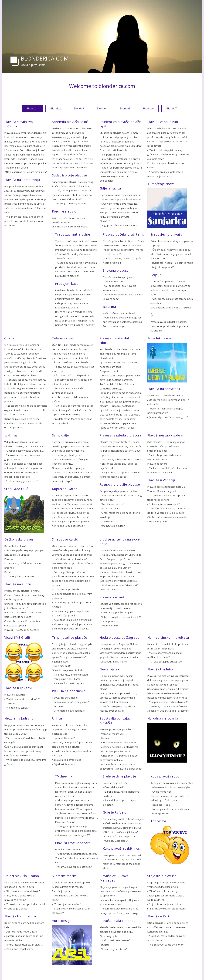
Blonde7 (172, 108)
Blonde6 (148, 108)
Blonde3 (79, 108)
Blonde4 (102, 108)
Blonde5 (125, 108)
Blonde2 (56, 108)
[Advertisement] (28, 280)
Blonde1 (32, 108)
